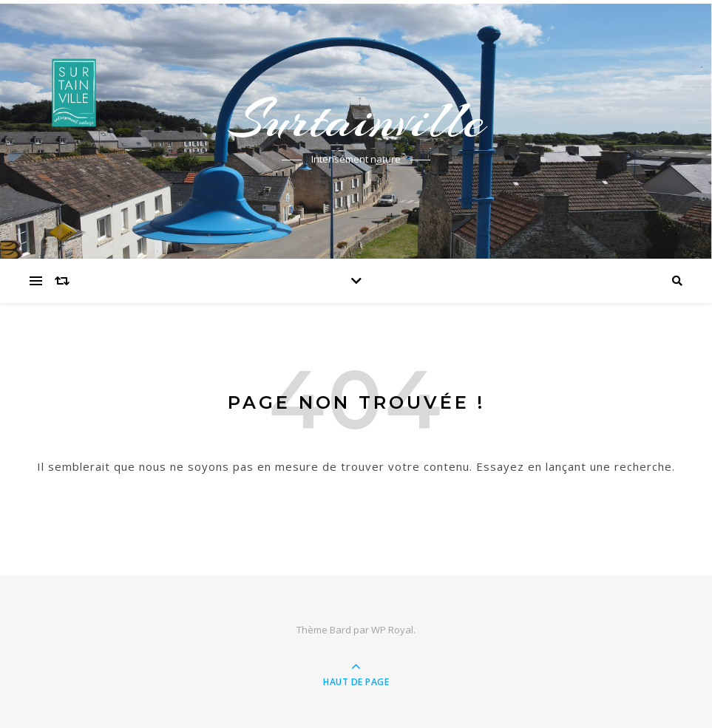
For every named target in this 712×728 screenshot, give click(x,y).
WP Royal (392, 630)
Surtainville (356, 120)
